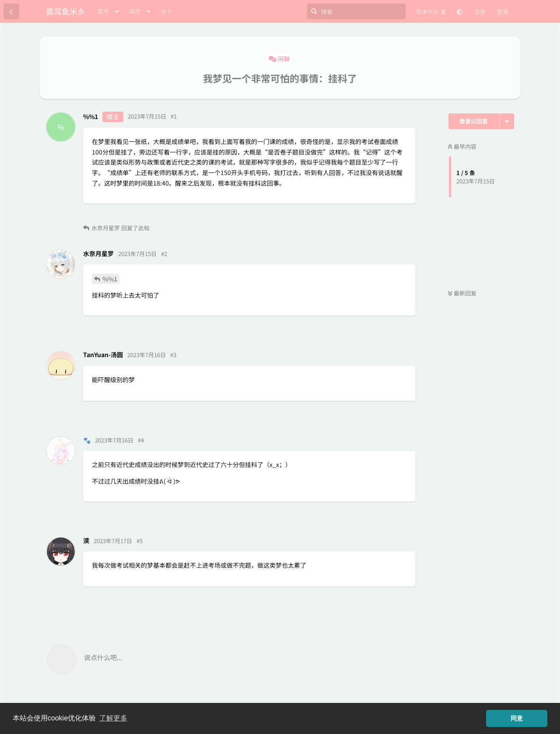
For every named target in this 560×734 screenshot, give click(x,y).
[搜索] (356, 11)
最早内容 (462, 146)
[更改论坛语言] (430, 12)
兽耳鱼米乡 (66, 11)
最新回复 (462, 293)
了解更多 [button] (113, 718)
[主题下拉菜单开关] (507, 121)
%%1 (110, 279)
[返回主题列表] (11, 11)
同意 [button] (517, 718)
